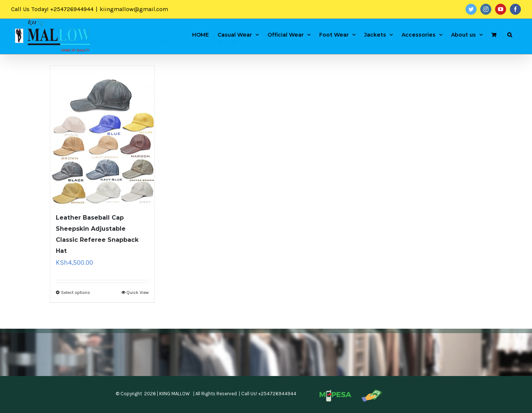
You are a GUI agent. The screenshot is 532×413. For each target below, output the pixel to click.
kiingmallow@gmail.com (134, 9)
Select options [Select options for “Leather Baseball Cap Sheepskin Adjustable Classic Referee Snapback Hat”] (76, 292)
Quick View (138, 292)
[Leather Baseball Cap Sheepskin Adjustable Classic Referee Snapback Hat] (102, 135)
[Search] (510, 34)
